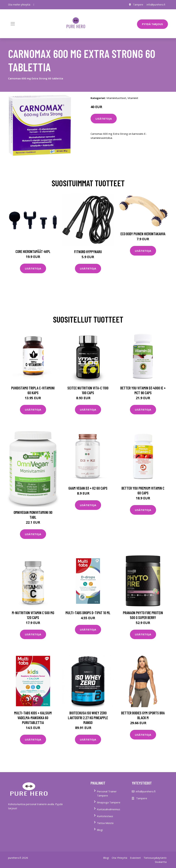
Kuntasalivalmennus (109, 809)
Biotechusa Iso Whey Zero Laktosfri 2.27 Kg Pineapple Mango (88, 718)
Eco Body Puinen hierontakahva (143, 234)
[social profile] (34, 5)
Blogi (100, 830)
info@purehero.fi (156, 5)
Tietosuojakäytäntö (155, 858)
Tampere (138, 5)
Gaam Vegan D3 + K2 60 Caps (88, 488)
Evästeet (135, 858)
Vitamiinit (133, 98)
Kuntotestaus (105, 816)
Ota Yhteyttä (119, 858)
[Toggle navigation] (13, 24)
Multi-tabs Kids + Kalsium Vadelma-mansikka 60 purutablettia (33, 718)
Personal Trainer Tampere (107, 793)
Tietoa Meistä (105, 823)
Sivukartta (161, 862)
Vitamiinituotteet (116, 98)
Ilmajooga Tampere (109, 802)
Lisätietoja (104, 119)
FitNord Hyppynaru (88, 252)
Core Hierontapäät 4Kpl (33, 251)
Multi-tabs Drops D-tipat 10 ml (88, 613)
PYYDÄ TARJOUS (152, 24)
